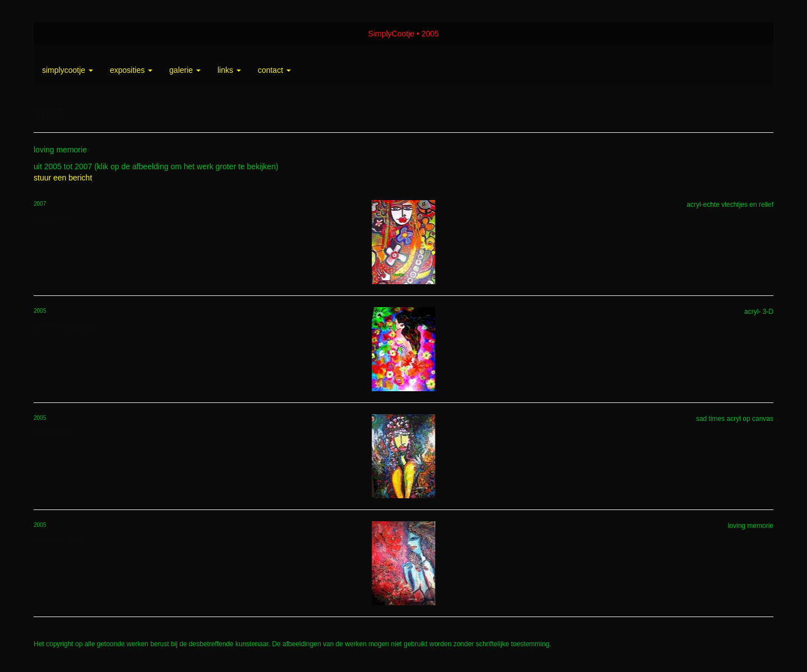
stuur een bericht (63, 178)
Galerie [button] (185, 70)
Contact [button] (274, 70)
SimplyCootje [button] (68, 70)
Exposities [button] (131, 70)
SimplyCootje (391, 34)
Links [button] (229, 70)
